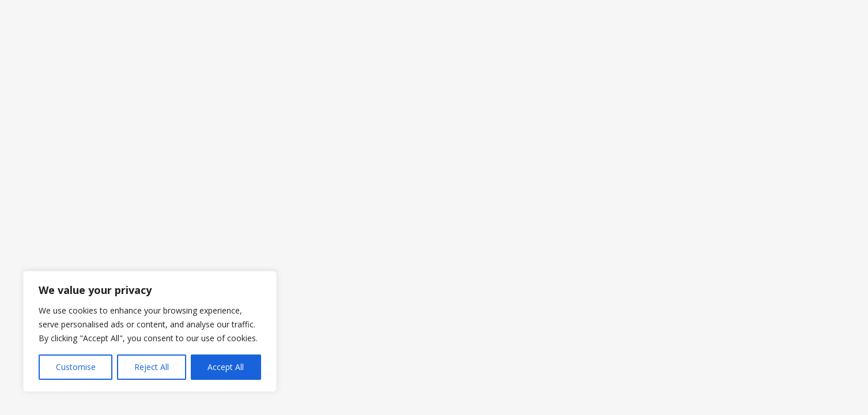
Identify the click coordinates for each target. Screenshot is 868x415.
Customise (76, 367)
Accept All (226, 367)
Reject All (152, 367)
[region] (150, 331)
